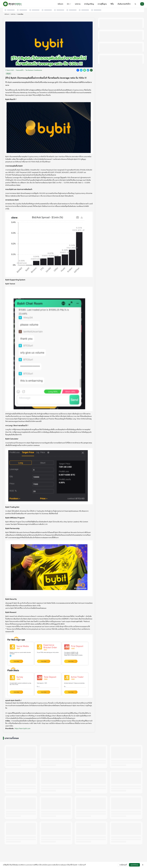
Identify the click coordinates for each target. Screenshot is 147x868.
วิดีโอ (112, 4)
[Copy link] (91, 70)
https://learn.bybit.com (22, 729)
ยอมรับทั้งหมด (134, 865)
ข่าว (69, 4)
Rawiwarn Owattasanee (35, 70)
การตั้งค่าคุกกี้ (123, 865)
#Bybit (8, 74)
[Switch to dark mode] (135, 4)
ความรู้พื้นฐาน (102, 4)
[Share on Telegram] (88, 70)
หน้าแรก (60, 4)
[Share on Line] (85, 70)
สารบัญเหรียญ (89, 4)
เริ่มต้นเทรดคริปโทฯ (124, 4)
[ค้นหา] (142, 4)
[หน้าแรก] (12, 4)
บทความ (78, 4)
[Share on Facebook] (78, 70)
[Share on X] (81, 70)
